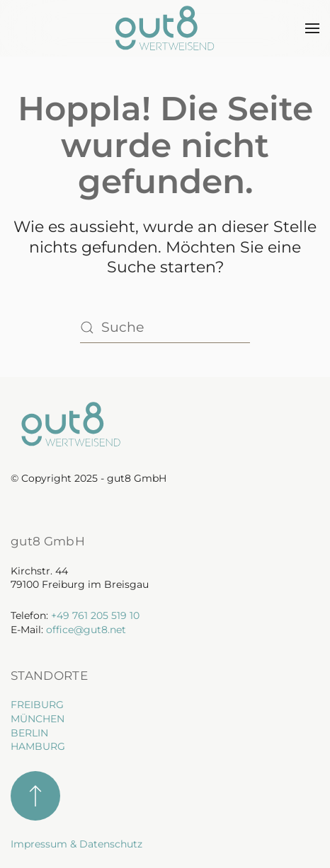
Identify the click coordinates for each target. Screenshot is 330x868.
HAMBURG (38, 746)
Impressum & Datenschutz (76, 844)
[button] (312, 28)
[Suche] (165, 328)
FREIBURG (37, 705)
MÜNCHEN (38, 719)
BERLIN (29, 733)
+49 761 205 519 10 (95, 615)
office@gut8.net (86, 630)
